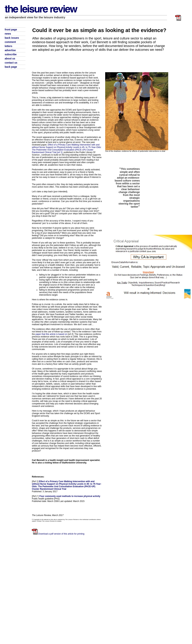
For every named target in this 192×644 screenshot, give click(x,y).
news (8, 34)
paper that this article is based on (51, 334)
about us (10, 59)
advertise (10, 50)
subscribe (11, 54)
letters (8, 46)
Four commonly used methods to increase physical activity (70, 496)
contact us (11, 63)
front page (11, 30)
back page (11, 67)
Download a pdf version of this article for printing (61, 534)
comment (10, 42)
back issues (12, 38)
